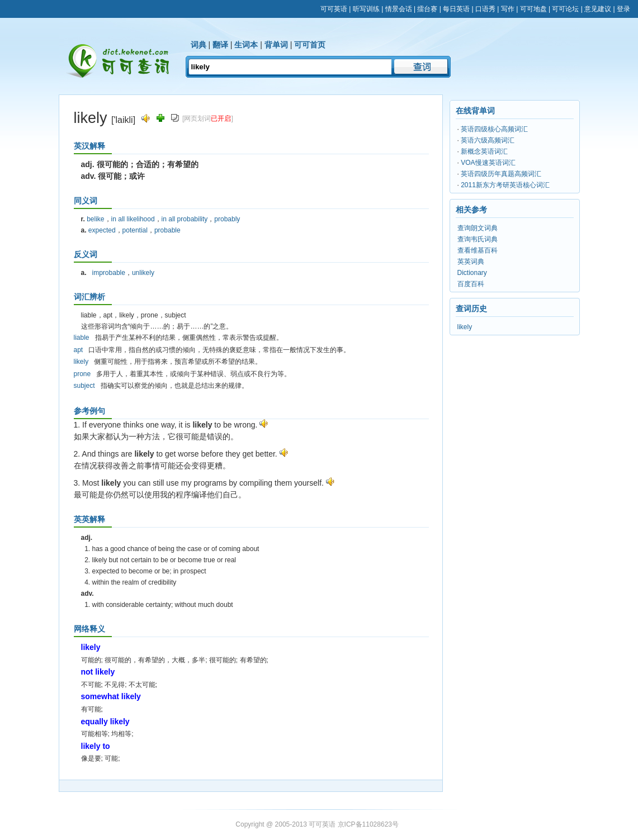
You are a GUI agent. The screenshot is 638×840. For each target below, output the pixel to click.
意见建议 (598, 9)
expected (102, 230)
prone (82, 374)
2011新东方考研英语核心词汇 (505, 185)
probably (227, 219)
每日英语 (456, 9)
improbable (109, 273)
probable (167, 230)
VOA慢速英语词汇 (488, 163)
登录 (623, 9)
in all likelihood (133, 219)
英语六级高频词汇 (488, 140)
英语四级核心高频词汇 (494, 129)
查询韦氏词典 (478, 239)
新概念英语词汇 (484, 151)
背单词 (276, 45)
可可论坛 (565, 9)
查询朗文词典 (478, 228)
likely (81, 362)
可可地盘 (533, 9)
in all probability (185, 219)
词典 (199, 45)
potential (135, 230)
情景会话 (399, 9)
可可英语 (334, 9)
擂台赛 (427, 9)
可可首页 (310, 45)
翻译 (220, 45)
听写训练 (366, 9)
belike (95, 219)
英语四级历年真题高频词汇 (501, 174)
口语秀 (485, 9)
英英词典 (471, 262)
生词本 (246, 45)
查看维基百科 (478, 250)
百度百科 (471, 284)
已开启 (221, 118)
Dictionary (472, 273)
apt (79, 350)
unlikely (143, 273)
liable (82, 338)
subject (84, 386)
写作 (508, 9)
